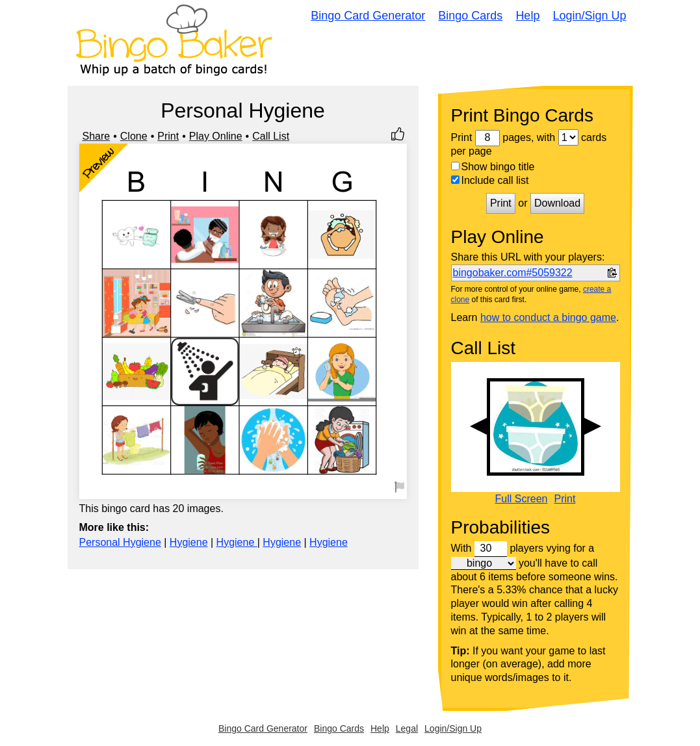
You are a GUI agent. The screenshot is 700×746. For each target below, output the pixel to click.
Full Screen (522, 499)
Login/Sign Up (589, 16)
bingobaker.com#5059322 (513, 273)
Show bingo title (493, 167)
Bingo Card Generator (368, 16)
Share (97, 136)
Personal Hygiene (120, 542)
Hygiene (189, 542)
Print (168, 136)
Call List (271, 136)
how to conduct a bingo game (548, 317)
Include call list (490, 180)
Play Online (216, 136)
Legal (407, 728)
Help (527, 16)
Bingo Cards (470, 16)
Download (557, 203)
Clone (134, 136)
